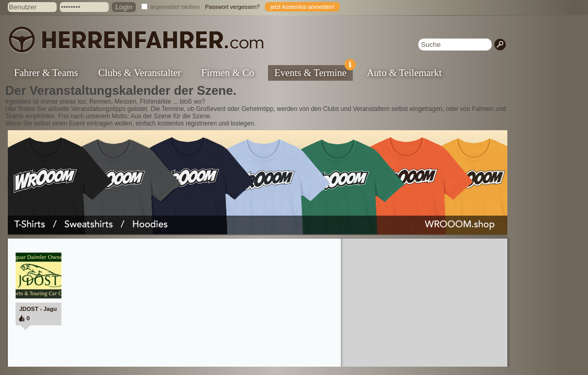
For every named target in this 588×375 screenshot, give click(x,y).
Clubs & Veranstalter (140, 73)
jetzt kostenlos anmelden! (302, 7)
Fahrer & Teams (46, 73)
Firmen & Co (228, 73)
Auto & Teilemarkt (404, 73)
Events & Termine (314, 72)
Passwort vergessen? (232, 7)
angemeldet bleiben (175, 7)
